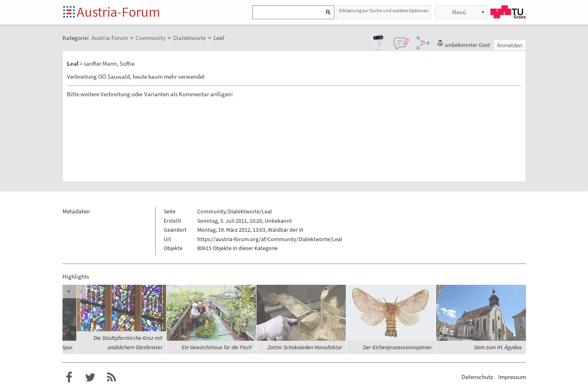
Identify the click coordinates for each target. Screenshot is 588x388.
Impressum (512, 377)
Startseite (70, 12)
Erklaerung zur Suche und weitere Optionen (384, 10)
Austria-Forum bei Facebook (69, 377)
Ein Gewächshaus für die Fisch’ (217, 347)
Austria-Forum (118, 12)
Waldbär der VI (286, 230)
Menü (459, 12)
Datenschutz (477, 377)
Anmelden (510, 45)
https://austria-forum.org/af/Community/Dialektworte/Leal (270, 239)
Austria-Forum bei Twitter (90, 377)
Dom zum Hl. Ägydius (498, 347)
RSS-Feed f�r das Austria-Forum (111, 377)
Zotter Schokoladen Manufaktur (305, 347)
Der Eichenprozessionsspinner (398, 347)
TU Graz (508, 12)
